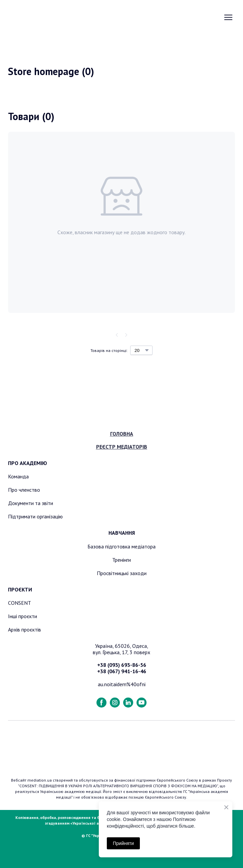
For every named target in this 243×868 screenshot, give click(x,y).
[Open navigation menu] (228, 17)
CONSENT (20, 603)
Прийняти (123, 843)
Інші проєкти (23, 616)
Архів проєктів (25, 629)
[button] (101, 703)
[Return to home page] (42, 17)
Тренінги (121, 560)
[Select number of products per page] (141, 350)
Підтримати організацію (35, 516)
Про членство (24, 490)
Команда (18, 476)
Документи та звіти (31, 503)
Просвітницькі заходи (122, 573)
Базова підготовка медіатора (121, 546)
